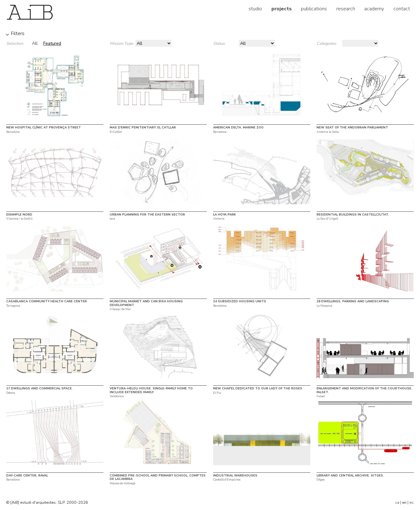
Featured (52, 43)
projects (282, 9)
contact (402, 9)
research (346, 9)
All (35, 43)
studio (255, 9)
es (412, 502)
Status (219, 44)
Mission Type (121, 44)
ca (397, 502)
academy (374, 9)
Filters (18, 34)
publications (314, 9)
